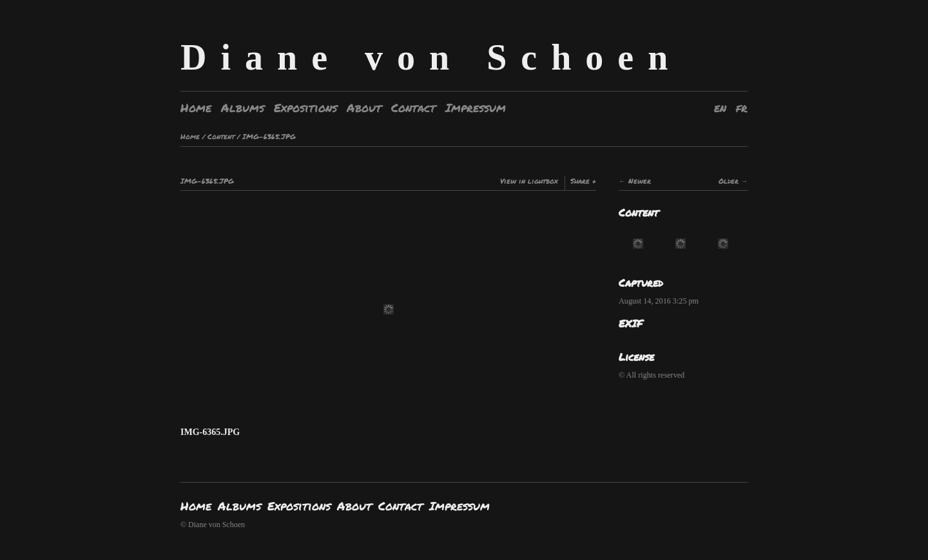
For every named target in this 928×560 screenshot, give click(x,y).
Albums (243, 108)
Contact (413, 108)
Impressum (476, 108)
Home (196, 108)
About (364, 108)
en (720, 108)
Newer (640, 181)
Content (221, 136)
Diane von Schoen (431, 57)
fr (742, 108)
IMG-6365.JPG (269, 136)
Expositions (305, 108)
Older (729, 181)
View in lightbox (529, 181)
